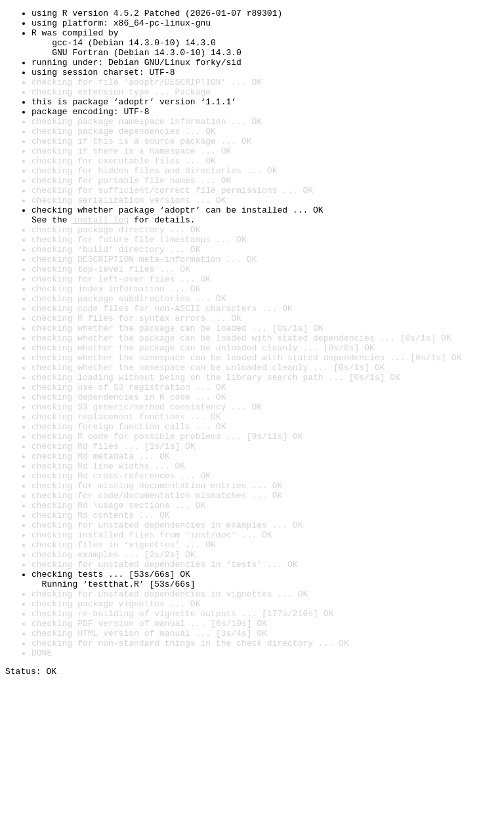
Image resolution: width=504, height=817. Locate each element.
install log (100, 262)
